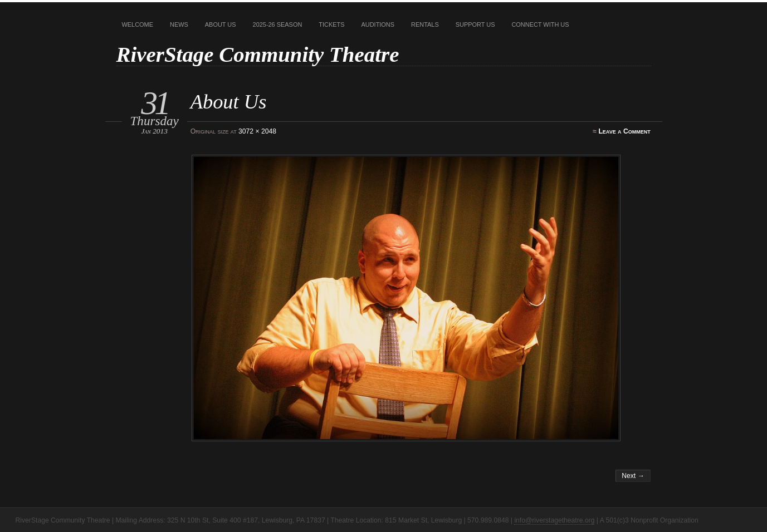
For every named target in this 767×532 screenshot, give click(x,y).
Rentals (425, 24)
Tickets (331, 24)
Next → (633, 476)
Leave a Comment (624, 131)
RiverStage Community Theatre (258, 54)
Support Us (475, 24)
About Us (221, 24)
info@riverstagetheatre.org (554, 520)
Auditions (378, 24)
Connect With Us (540, 24)
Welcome (138, 24)
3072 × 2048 (257, 131)
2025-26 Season (278, 24)
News (179, 24)
